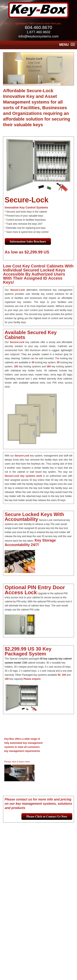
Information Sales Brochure (28, 242)
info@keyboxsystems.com (38, 36)
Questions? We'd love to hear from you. (38, 23)
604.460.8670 (39, 27)
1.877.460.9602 (38, 32)
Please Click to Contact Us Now (47, 816)
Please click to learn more (17, 762)
